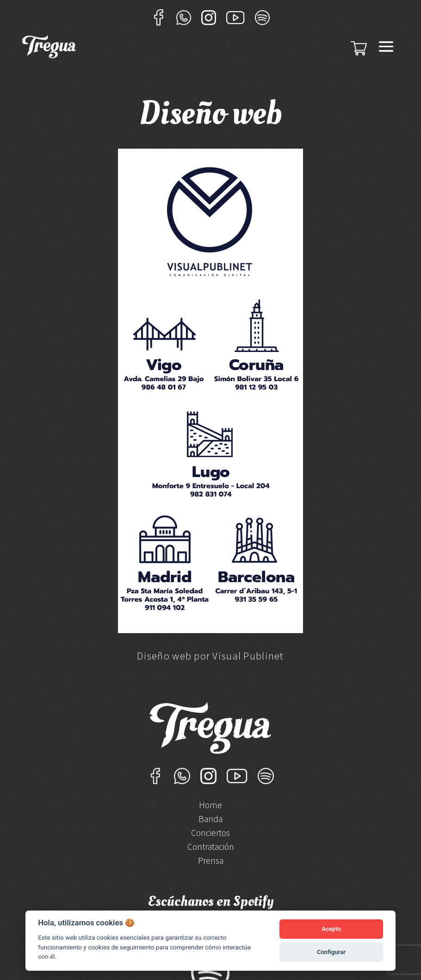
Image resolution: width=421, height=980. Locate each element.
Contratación (211, 848)
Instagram (209, 17)
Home (210, 806)
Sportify (262, 17)
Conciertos (210, 834)
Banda (210, 820)
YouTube (235, 17)
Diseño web (164, 656)
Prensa (211, 862)
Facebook (159, 17)
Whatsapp (184, 17)
